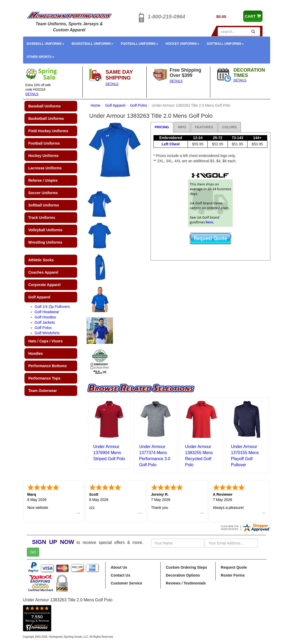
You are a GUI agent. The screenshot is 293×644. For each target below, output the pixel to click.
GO (33, 552)
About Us (119, 567)
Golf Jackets (45, 322)
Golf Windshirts (47, 333)
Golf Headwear (47, 312)
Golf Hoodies (45, 317)
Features (204, 127)
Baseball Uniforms (46, 44)
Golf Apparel (39, 297)
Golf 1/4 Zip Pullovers (52, 307)
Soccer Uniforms (43, 193)
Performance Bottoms (48, 366)
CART (253, 16)
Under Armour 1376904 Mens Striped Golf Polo (109, 453)
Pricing (162, 127)
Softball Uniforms (225, 44)
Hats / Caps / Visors (46, 341)
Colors (230, 127)
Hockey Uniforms (182, 44)
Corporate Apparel (44, 285)
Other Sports (41, 57)
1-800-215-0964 (166, 17)
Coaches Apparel (43, 272)
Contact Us (121, 575)
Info (182, 127)
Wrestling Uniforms (45, 242)
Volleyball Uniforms (46, 230)
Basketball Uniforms (92, 44)
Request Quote (234, 567)
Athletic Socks (41, 260)
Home (95, 105)
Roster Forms (233, 575)
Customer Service (126, 583)
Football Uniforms (139, 44)
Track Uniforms (42, 218)
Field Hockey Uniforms (48, 131)
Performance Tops (44, 378)
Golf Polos (43, 328)
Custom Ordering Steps (187, 567)
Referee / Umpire (43, 180)
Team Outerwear (43, 391)
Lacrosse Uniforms (45, 168)
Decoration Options (183, 575)
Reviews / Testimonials (186, 583)
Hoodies (36, 353)
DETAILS (32, 94)
